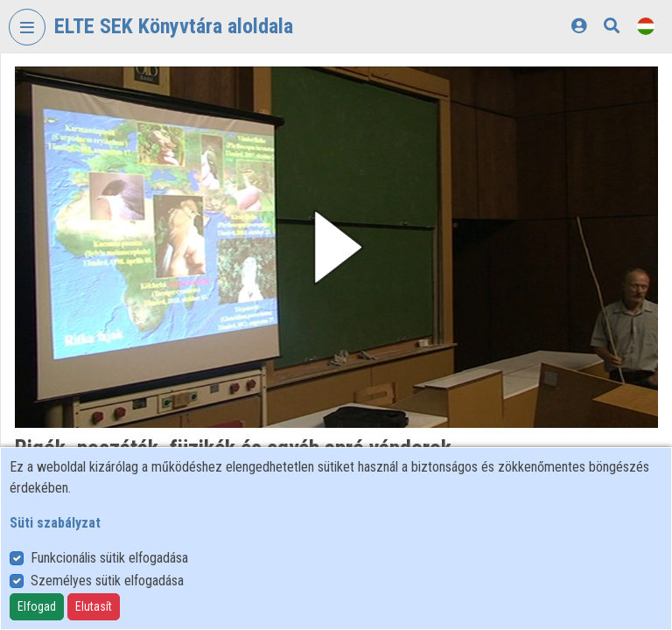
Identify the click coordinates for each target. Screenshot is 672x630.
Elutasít (94, 606)
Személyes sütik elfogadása (107, 581)
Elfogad (37, 606)
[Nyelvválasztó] (646, 26)
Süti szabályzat (55, 523)
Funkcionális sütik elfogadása (109, 558)
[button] (336, 247)
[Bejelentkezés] (579, 26)
